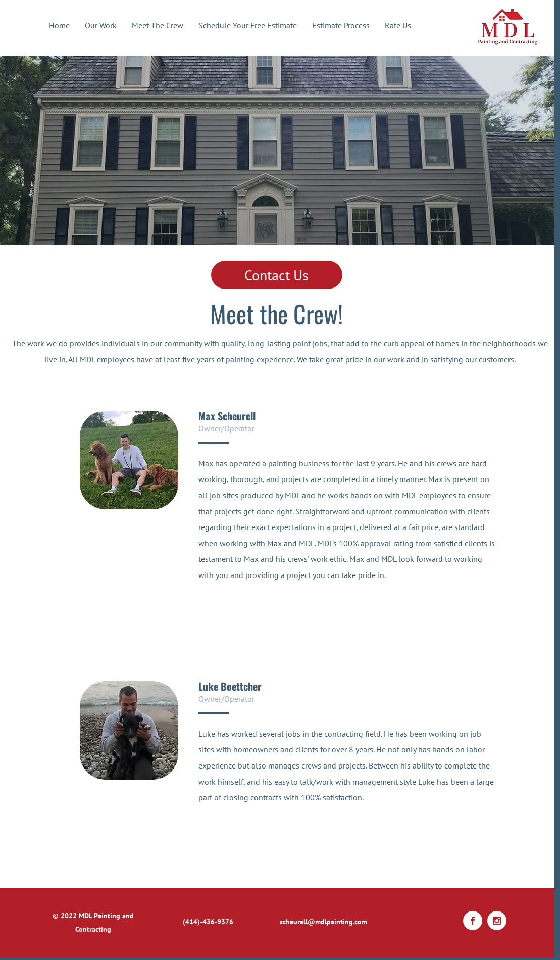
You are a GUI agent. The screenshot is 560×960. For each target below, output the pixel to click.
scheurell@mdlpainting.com (323, 922)
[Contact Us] (277, 275)
